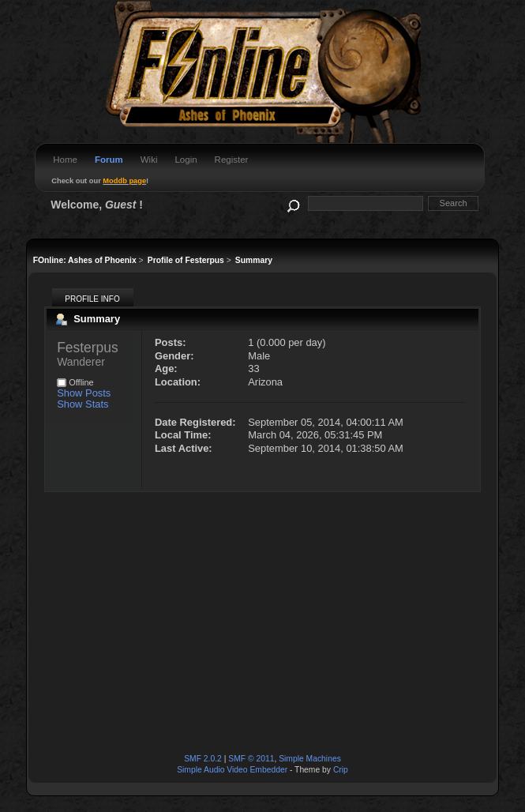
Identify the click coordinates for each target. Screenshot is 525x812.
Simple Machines (310, 759)
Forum (109, 160)
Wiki (149, 160)
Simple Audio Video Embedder (232, 770)
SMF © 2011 (251, 759)
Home (65, 160)
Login (186, 160)
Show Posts (84, 393)
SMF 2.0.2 (203, 759)
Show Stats (82, 404)
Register (232, 160)
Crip (341, 770)
